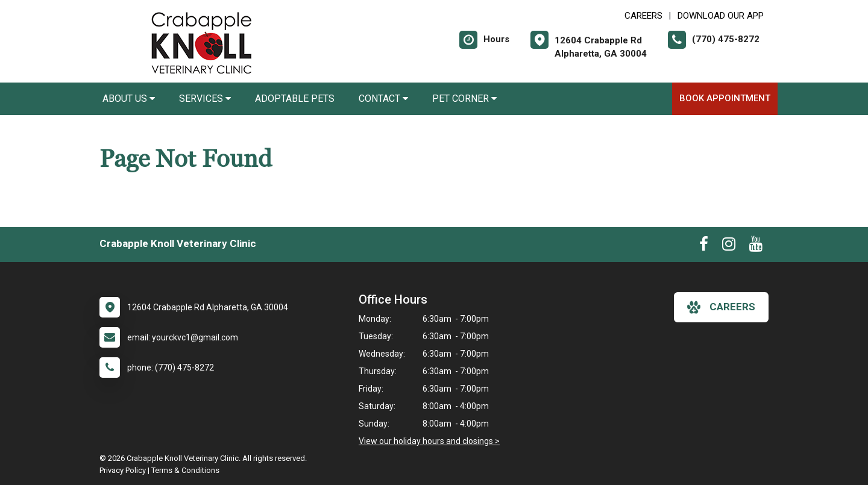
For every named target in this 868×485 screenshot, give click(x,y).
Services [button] (205, 99)
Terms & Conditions (185, 470)
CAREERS (643, 16)
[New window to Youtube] (756, 246)
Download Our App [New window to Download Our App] (721, 16)
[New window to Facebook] (704, 246)
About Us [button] (129, 99)
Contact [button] (383, 99)
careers (721, 307)
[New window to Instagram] (729, 246)
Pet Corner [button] (464, 99)
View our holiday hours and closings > (429, 441)
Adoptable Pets (295, 99)
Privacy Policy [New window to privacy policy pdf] (123, 470)
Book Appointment (725, 98)
